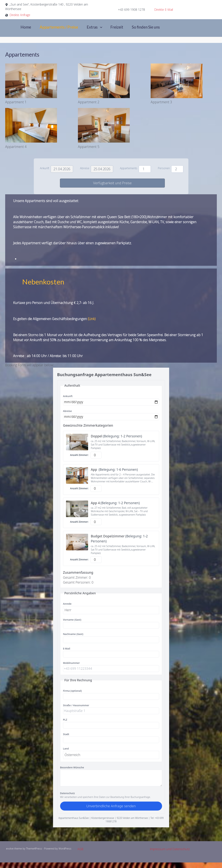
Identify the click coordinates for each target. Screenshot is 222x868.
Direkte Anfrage (20, 15)
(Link (91, 319)
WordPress (65, 849)
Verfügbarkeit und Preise (112, 183)
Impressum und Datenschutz (170, 849)
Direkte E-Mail (164, 10)
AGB (80, 849)
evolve (10, 849)
